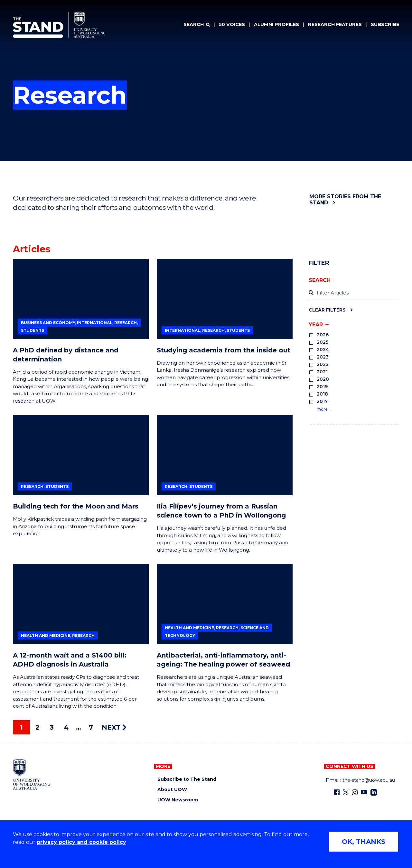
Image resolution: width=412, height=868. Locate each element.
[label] (354, 293)
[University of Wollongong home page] (32, 774)
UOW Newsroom (178, 800)
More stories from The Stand (345, 200)
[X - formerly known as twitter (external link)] (346, 792)
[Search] (197, 25)
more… (324, 409)
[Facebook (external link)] (337, 792)
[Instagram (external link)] (355, 792)
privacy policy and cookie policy (81, 842)
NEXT (114, 727)
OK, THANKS (364, 842)
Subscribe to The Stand (187, 779)
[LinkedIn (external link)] (374, 792)
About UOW (172, 790)
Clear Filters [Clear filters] (327, 310)
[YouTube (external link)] (364, 792)
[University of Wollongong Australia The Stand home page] (59, 25)
